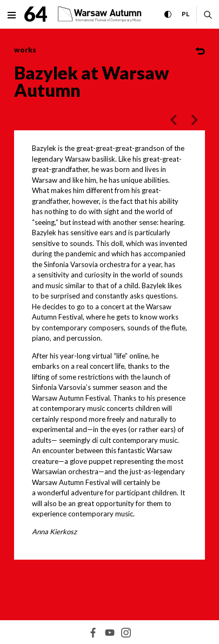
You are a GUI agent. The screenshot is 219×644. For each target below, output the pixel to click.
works (25, 50)
